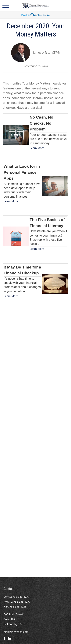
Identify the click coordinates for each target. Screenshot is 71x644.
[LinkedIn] (9, 640)
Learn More (37, 148)
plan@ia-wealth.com (16, 632)
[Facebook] (5, 640)
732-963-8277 (21, 597)
